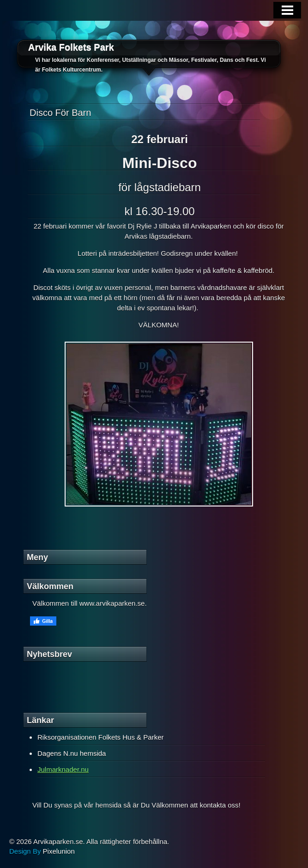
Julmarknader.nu (63, 769)
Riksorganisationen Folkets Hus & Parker (100, 737)
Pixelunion (59, 851)
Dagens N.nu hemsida (72, 753)
